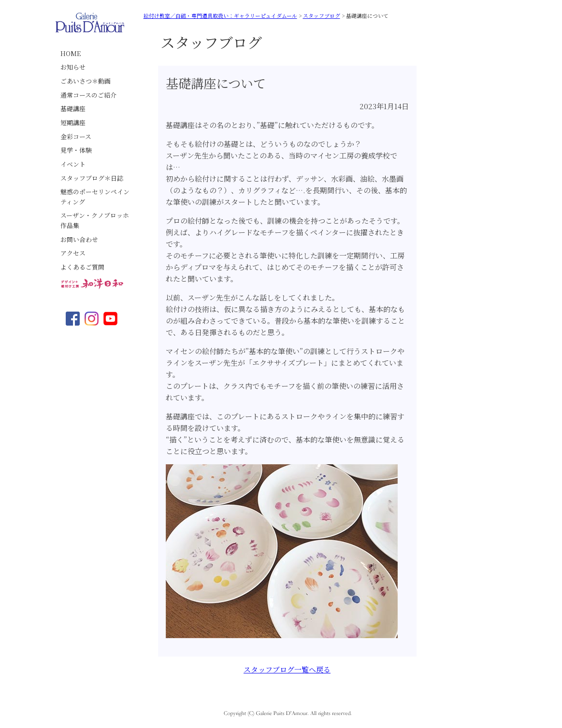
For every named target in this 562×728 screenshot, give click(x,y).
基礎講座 (73, 108)
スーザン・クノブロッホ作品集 (95, 220)
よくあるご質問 (82, 267)
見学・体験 (76, 150)
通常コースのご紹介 (88, 95)
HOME (71, 53)
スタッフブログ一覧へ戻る (287, 669)
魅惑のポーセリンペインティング (95, 197)
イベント (73, 164)
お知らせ (73, 67)
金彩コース (76, 136)
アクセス (73, 253)
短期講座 (73, 122)
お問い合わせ (79, 239)
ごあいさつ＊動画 (86, 81)
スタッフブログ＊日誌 (92, 178)
